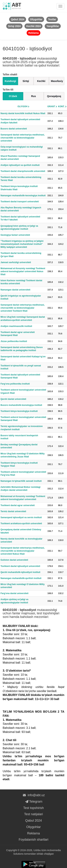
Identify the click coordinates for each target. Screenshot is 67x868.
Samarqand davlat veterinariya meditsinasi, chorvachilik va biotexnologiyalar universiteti (23, 138)
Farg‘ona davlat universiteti (14, 593)
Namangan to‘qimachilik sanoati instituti (21, 481)
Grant (51, 106)
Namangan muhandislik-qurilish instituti (21, 578)
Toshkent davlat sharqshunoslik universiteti (23, 171)
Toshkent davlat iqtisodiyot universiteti (20, 566)
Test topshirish (33, 808)
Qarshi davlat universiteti (13, 399)
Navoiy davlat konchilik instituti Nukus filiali (23, 113)
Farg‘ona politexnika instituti (15, 384)
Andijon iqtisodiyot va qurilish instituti (20, 165)
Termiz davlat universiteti (13, 511)
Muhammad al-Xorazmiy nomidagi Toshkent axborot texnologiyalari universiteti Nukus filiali (23, 271)
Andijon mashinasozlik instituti (16, 326)
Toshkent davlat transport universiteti (20, 202)
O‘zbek (13, 96)
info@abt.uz (33, 795)
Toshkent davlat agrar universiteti (18, 505)
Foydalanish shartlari (33, 840)
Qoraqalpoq (54, 96)
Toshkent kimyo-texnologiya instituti (19, 411)
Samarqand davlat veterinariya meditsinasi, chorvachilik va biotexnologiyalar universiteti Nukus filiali (23, 551)
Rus (33, 96)
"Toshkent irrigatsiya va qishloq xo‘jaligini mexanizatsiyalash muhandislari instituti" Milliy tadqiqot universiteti (22, 244)
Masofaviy (57, 81)
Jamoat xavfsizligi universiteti (16, 262)
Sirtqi (26, 81)
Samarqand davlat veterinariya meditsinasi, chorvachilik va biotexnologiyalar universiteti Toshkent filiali (23, 308)
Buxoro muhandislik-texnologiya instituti (21, 405)
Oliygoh (22, 106)
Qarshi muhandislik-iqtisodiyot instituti (20, 572)
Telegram (33, 802)
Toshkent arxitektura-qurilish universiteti (21, 524)
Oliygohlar (33, 827)
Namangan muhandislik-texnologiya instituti (23, 196)
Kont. (61, 106)
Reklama (33, 833)
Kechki (41, 81)
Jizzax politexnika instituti (14, 341)
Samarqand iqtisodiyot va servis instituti (21, 517)
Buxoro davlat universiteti (14, 129)
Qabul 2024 (33, 821)
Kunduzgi (10, 81)
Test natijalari (33, 814)
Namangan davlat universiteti (15, 290)
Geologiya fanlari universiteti (15, 235)
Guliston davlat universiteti (14, 560)
